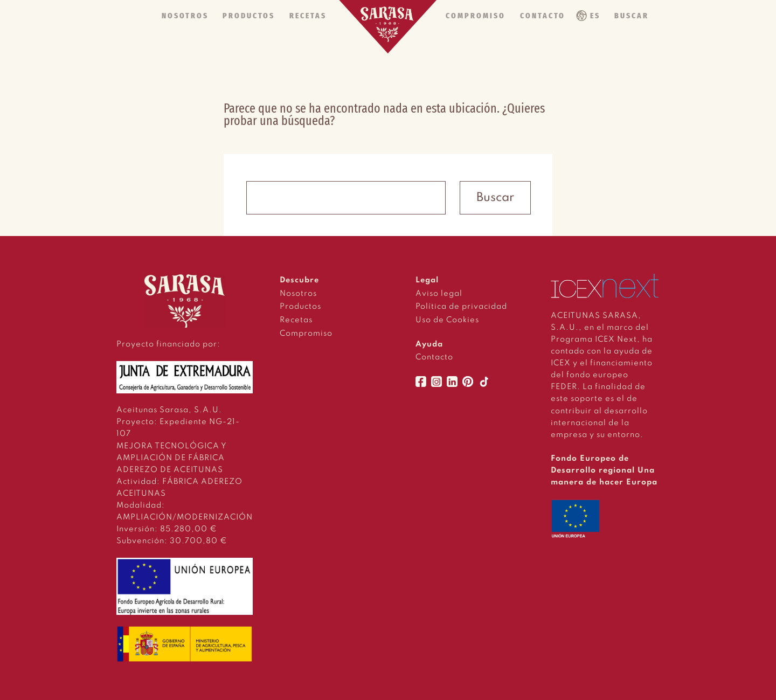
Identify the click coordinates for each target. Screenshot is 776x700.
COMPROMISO (476, 16)
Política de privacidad (461, 307)
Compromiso (306, 334)
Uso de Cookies (447, 320)
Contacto (434, 357)
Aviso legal (439, 294)
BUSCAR (632, 16)
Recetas (296, 320)
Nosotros (298, 294)
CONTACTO (543, 16)
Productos (300, 307)
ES (595, 16)
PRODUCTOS (249, 16)
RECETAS (308, 16)
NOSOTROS (185, 16)
